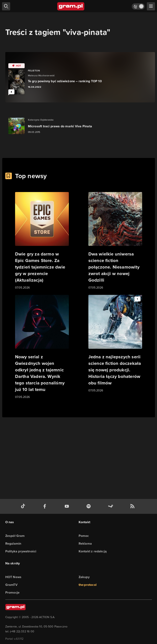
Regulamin (13, 544)
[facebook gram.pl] (46, 506)
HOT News (13, 577)
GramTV (11, 585)
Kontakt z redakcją (93, 551)
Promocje (13, 592)
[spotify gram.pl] (89, 506)
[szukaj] (6, 6)
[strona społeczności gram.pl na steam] (111, 506)
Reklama (85, 544)
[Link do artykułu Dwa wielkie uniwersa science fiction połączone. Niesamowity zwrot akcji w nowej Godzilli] (115, 241)
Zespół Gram (15, 536)
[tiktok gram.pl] (24, 506)
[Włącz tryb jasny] (138, 6)
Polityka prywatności (21, 551)
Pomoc (84, 536)
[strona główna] (71, 6)
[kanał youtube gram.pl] (68, 506)
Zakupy (84, 577)
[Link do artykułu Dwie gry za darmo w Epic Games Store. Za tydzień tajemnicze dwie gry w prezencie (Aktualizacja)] (42, 241)
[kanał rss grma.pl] (133, 506)
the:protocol (88, 585)
